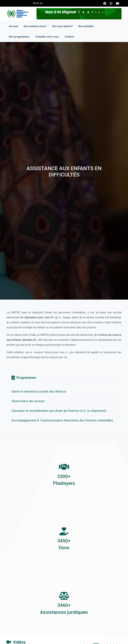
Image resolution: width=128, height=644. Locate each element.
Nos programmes (19, 37)
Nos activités (86, 26)
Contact (69, 37)
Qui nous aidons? (62, 26)
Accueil (13, 26)
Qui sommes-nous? (35, 26)
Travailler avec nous (47, 37)
